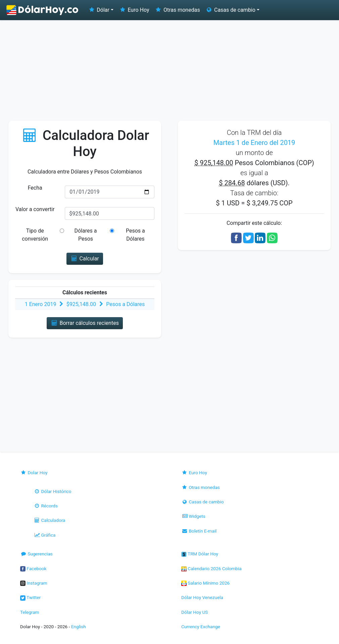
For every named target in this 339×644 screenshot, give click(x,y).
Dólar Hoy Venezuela (202, 597)
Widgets (193, 516)
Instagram (34, 583)
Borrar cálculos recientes (85, 323)
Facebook (33, 568)
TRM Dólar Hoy (200, 554)
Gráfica (44, 535)
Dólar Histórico (53, 491)
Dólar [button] (99, 10)
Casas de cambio (203, 502)
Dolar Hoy (34, 473)
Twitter (30, 597)
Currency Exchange (201, 627)
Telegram (30, 612)
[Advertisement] (169, 70)
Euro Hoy (134, 10)
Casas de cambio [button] (230, 10)
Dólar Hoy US (195, 612)
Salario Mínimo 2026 (205, 583)
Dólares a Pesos (86, 235)
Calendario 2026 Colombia (211, 568)
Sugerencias (36, 554)
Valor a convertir (35, 209)
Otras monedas (177, 10)
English (79, 627)
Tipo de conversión (35, 235)
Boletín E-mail (199, 531)
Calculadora (49, 520)
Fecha (35, 188)
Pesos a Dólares (135, 235)
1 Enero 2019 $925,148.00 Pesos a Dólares (85, 304)
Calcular (85, 259)
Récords (46, 506)
